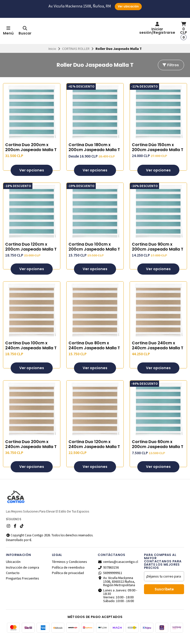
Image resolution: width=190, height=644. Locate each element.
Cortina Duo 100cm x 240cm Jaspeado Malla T (31, 352)
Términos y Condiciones (70, 568)
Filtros (170, 71)
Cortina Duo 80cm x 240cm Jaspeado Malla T (94, 352)
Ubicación (13, 568)
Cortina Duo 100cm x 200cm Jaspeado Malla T (94, 253)
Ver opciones (32, 176)
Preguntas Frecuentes (23, 585)
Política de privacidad (68, 579)
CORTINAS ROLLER (76, 55)
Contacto (13, 579)
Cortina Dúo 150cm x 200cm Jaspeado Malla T (158, 154)
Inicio (52, 55)
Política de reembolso (68, 574)
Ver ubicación (128, 6)
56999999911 (110, 579)
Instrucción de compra (23, 574)
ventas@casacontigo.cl (118, 568)
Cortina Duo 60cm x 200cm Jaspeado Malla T (158, 451)
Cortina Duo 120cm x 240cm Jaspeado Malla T (94, 451)
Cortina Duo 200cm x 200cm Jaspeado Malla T (31, 154)
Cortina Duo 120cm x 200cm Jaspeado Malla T (31, 253)
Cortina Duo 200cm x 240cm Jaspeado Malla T (31, 451)
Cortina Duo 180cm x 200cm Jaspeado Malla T (94, 154)
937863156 (108, 574)
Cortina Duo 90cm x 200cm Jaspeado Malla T (158, 253)
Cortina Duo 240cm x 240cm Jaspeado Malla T (158, 352)
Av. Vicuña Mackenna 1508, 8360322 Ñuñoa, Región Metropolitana (116, 588)
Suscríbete (164, 596)
